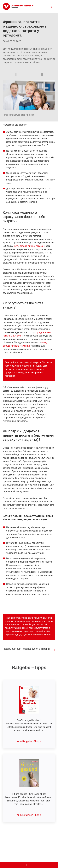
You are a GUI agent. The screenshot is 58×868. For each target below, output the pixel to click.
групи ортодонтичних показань (29, 246)
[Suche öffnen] (44, 7)
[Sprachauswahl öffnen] (42, 74)
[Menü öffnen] (52, 7)
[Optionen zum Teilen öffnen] (16, 74)
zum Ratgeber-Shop (28, 741)
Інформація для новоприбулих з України (26, 649)
